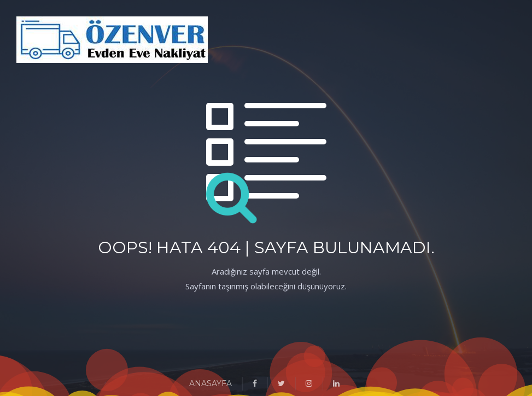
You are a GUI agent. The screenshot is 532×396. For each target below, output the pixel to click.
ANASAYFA (211, 383)
